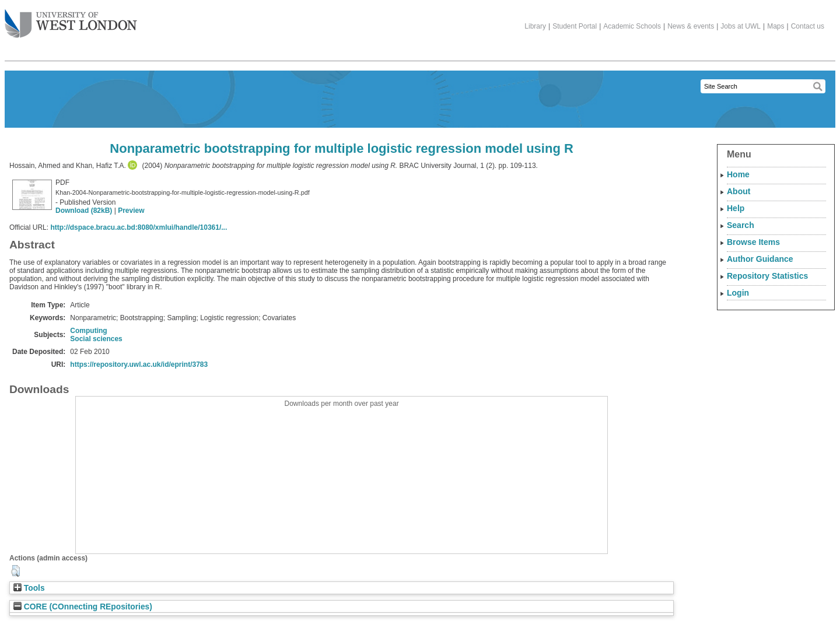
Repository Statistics (767, 276)
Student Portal (575, 26)
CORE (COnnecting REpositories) (83, 607)
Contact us (808, 26)
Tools (29, 588)
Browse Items (753, 242)
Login (738, 293)
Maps (776, 26)
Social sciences (96, 339)
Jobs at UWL (741, 26)
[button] (15, 571)
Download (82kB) (84, 211)
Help (736, 208)
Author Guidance (760, 259)
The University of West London (71, 19)
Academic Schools (632, 26)
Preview (131, 211)
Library (535, 26)
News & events (691, 26)
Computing (88, 331)
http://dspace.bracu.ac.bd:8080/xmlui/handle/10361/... (139, 227)
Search (741, 225)
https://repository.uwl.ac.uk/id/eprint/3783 (139, 364)
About (738, 191)
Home (738, 174)
